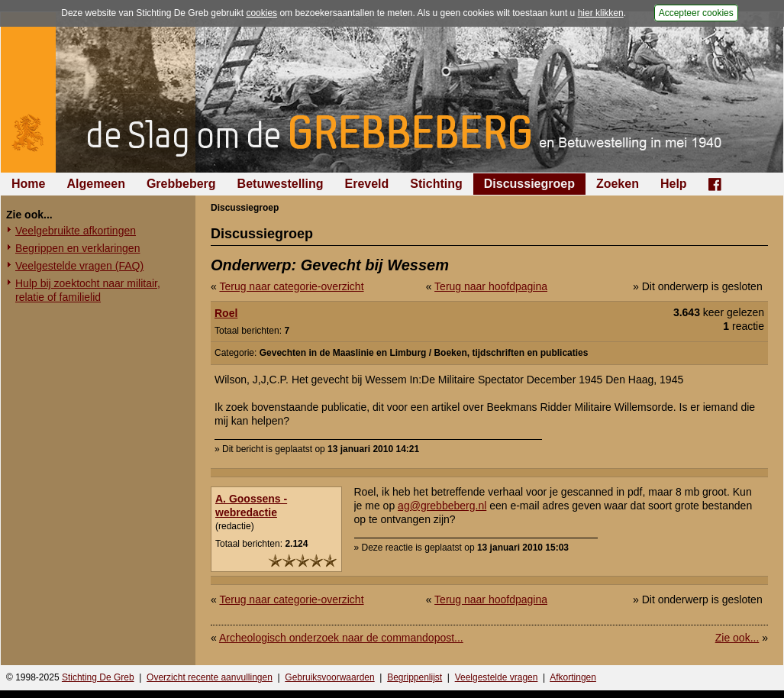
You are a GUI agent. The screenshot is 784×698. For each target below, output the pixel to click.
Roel (226, 313)
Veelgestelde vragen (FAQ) (79, 266)
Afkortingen (573, 677)
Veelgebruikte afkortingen (76, 231)
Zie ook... (737, 638)
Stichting (436, 184)
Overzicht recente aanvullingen (210, 677)
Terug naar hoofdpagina (491, 286)
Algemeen (95, 184)
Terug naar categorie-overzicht (291, 286)
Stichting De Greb (98, 677)
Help (674, 184)
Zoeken (618, 184)
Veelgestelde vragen (497, 677)
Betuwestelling (281, 184)
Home (28, 184)
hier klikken (601, 13)
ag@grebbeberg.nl (442, 506)
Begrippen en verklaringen (77, 248)
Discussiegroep (529, 184)
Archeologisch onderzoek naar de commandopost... (341, 638)
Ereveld (367, 184)
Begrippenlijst (415, 677)
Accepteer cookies (696, 13)
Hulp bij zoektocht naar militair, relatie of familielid (88, 290)
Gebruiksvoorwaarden (329, 677)
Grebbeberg (181, 184)
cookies (261, 13)
